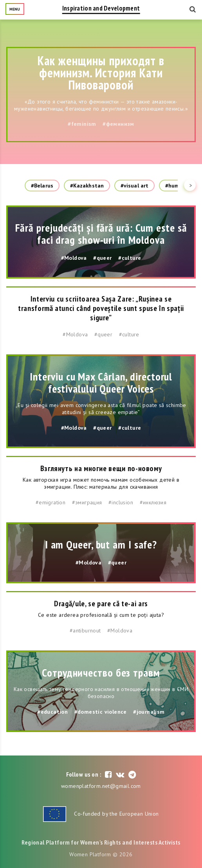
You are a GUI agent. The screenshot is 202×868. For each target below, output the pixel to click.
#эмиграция (87, 502)
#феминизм (118, 124)
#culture (130, 258)
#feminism (82, 124)
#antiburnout (85, 630)
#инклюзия (153, 502)
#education (52, 712)
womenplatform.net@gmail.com (101, 786)
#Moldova (74, 258)
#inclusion (121, 502)
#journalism (149, 712)
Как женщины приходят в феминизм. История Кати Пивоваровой (101, 73)
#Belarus (42, 186)
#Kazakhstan (87, 186)
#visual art (134, 186)
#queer (102, 258)
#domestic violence (101, 712)
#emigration (50, 502)
